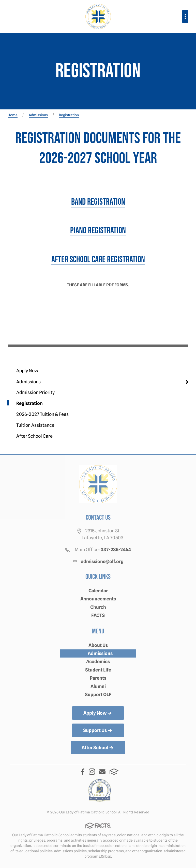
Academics (98, 661)
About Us (98, 645)
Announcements (98, 599)
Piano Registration (98, 231)
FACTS (98, 615)
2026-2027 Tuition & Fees (42, 414)
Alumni (98, 686)
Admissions (28, 382)
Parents (98, 678)
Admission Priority (35, 392)
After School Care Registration (98, 260)
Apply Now (27, 371)
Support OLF (98, 694)
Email (102, 772)
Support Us (98, 731)
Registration (29, 403)
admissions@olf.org (102, 561)
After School (98, 748)
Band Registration (98, 202)
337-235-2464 (116, 550)
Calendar (98, 591)
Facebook (83, 772)
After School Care (34, 436)
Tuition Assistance (35, 425)
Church (98, 607)
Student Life (98, 670)
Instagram (92, 772)
